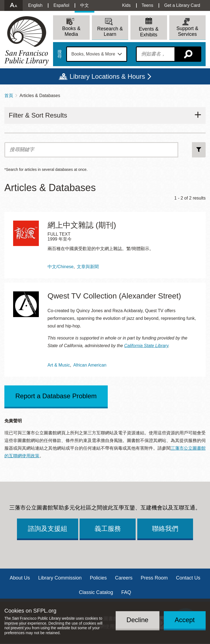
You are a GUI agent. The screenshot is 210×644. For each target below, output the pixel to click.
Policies (98, 578)
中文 (84, 5)
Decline (138, 620)
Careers (124, 578)
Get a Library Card (182, 5)
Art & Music (59, 365)
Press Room (154, 578)
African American (90, 365)
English (35, 5)
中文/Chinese (61, 267)
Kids (126, 5)
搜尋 (60, 54)
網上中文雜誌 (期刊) (82, 225)
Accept (185, 620)
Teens (148, 5)
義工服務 (108, 529)
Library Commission (60, 578)
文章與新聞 (88, 267)
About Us (20, 578)
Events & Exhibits (149, 32)
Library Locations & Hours (107, 76)
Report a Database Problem (56, 396)
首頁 (9, 96)
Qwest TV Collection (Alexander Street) (114, 296)
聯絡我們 (165, 529)
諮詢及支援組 (48, 529)
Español (61, 5)
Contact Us (188, 578)
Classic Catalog (96, 592)
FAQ (126, 592)
